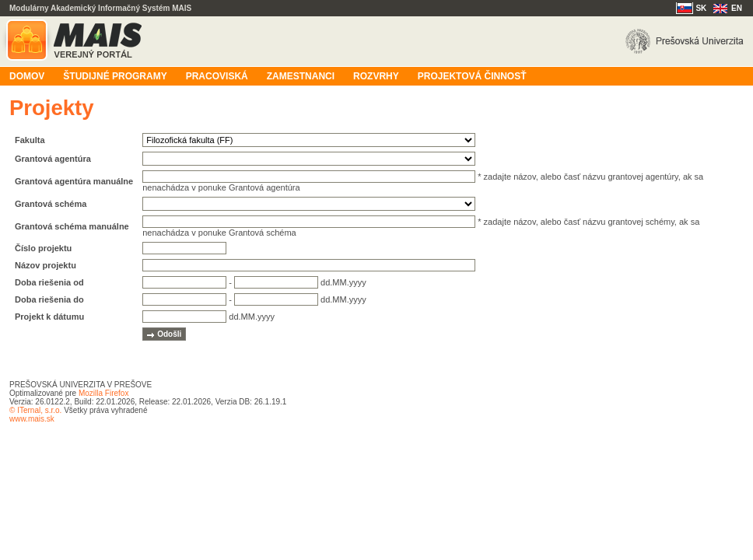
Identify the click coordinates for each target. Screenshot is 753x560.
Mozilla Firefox (103, 393)
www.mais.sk (32, 419)
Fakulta (30, 140)
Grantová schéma (51, 204)
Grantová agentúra (53, 159)
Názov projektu (46, 265)
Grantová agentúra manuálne (74, 181)
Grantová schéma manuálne (72, 226)
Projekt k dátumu (49, 317)
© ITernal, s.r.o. (35, 410)
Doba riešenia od (49, 282)
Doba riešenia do (49, 299)
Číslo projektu (43, 248)
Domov (27, 76)
